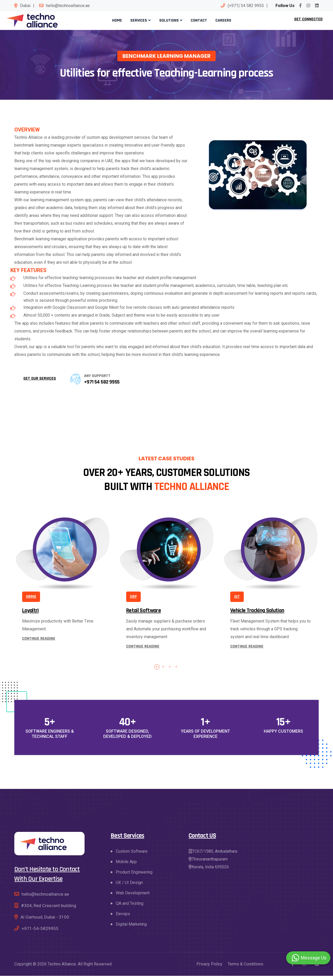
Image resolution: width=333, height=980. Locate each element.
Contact (197, 23)
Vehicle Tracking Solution (257, 615)
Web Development (133, 897)
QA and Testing (130, 907)
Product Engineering (134, 876)
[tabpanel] (62, 578)
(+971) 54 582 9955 (246, 6)
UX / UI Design (129, 887)
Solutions (168, 23)
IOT (237, 601)
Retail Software (143, 615)
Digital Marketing (131, 928)
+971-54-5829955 (40, 933)
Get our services (40, 383)
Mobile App (126, 866)
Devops (123, 918)
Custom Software (132, 855)
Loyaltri (30, 615)
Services (140, 23)
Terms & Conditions (245, 968)
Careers (220, 23)
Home (120, 23)
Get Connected (308, 21)
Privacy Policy (209, 968)
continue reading (39, 643)
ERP (133, 601)
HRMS (31, 601)
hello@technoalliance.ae (68, 6)
